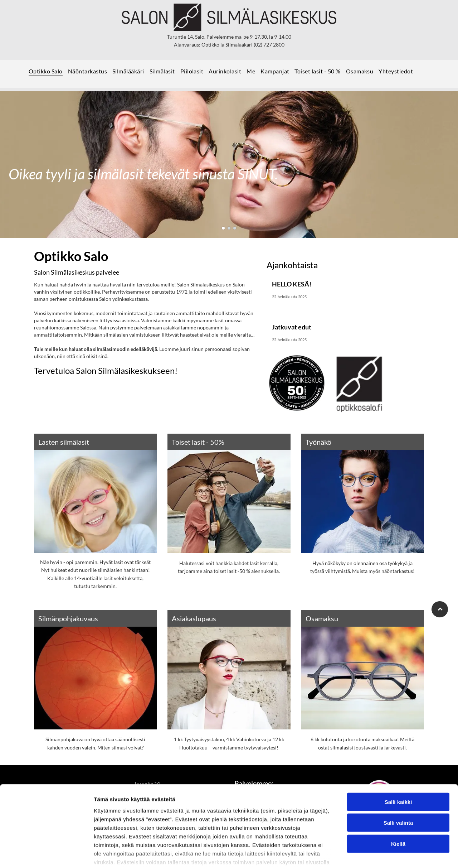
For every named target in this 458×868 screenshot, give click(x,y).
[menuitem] (48, 74)
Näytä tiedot (383, 854)
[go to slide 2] (229, 228)
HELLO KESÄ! (292, 284)
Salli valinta (398, 778)
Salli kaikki (398, 757)
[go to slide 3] (235, 228)
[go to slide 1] (223, 228)
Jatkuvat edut (292, 327)
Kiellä (398, 799)
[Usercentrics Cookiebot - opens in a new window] (46, 854)
